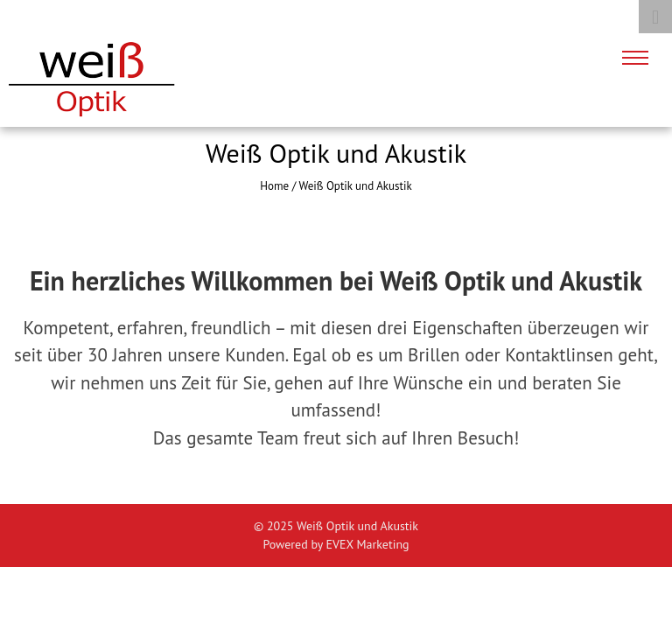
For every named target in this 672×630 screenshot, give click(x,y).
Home (274, 186)
